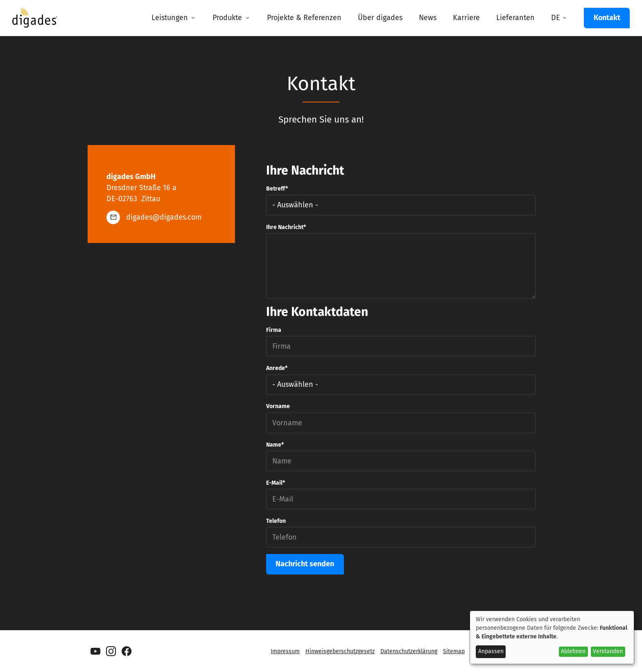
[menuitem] (174, 18)
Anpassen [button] (491, 651)
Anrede (276, 368)
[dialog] (552, 637)
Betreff (276, 189)
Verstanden (608, 651)
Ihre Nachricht (285, 227)
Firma (274, 330)
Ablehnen (573, 651)
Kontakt (607, 18)
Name (274, 445)
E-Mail (274, 483)
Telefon (276, 521)
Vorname (278, 406)
